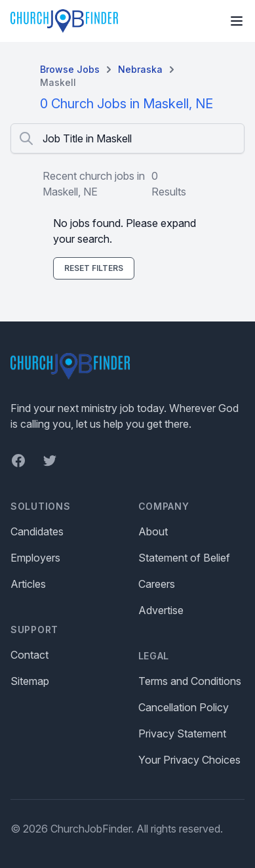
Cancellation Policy (184, 707)
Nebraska (140, 69)
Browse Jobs (70, 69)
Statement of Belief (184, 558)
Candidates (37, 531)
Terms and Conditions (190, 681)
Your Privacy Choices (189, 760)
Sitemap (30, 681)
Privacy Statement (182, 734)
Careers (157, 584)
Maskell (58, 82)
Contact (29, 655)
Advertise (161, 610)
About (153, 531)
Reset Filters (94, 268)
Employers (35, 558)
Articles (28, 584)
